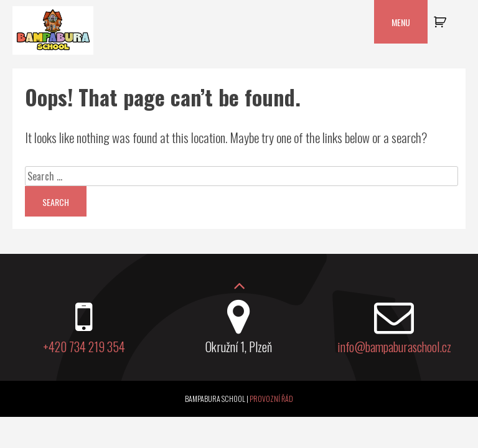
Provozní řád (271, 399)
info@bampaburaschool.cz (394, 347)
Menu (401, 22)
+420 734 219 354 (84, 347)
